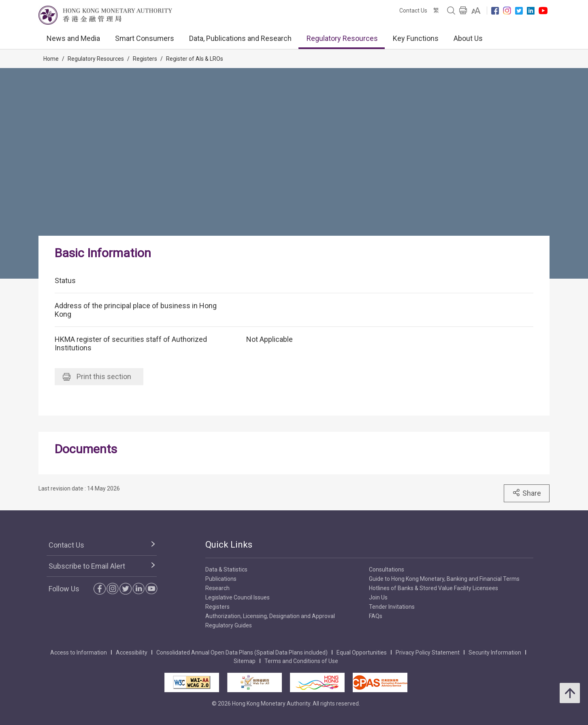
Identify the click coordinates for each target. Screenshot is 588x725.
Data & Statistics (226, 569)
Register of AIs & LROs (195, 59)
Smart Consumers (145, 38)
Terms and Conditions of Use (301, 661)
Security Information (495, 652)
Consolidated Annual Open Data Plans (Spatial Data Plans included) (242, 652)
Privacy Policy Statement (428, 652)
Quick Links (229, 545)
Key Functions (416, 38)
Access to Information (79, 652)
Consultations (387, 569)
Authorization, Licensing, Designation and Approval (270, 616)
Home (51, 59)
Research (217, 588)
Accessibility (132, 652)
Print (97, 377)
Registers (145, 59)
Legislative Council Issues (238, 597)
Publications (221, 579)
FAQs (376, 616)
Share (527, 493)
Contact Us (413, 11)
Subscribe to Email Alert (87, 566)
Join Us (378, 597)
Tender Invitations (392, 607)
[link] (476, 11)
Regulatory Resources (342, 38)
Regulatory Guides (229, 625)
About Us (468, 38)
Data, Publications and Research (240, 38)
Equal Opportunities (362, 652)
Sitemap (245, 661)
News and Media (73, 38)
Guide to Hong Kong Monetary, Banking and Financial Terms (444, 579)
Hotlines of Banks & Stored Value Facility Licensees (434, 588)
